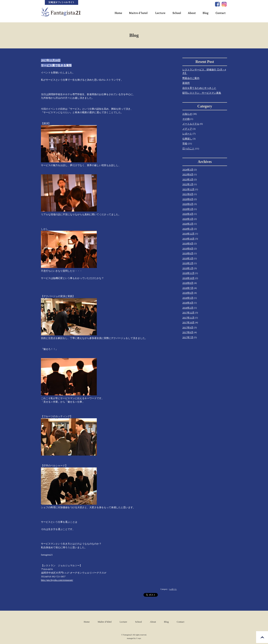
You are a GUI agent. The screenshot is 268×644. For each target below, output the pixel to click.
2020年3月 (188, 219)
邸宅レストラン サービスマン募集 (202, 93)
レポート (173, 589)
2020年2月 (188, 224)
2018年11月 (188, 273)
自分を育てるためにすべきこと (199, 88)
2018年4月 (188, 303)
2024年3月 (188, 170)
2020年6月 (188, 204)
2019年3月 (188, 258)
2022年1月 (188, 184)
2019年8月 (188, 249)
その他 (186, 119)
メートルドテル (191, 124)
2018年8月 (188, 283)
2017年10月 (188, 322)
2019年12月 (188, 234)
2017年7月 (188, 337)
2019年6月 (188, 253)
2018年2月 (188, 308)
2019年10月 (188, 239)
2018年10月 (188, 278)
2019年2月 (188, 263)
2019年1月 (188, 268)
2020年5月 (188, 209)
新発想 (186, 83)
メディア (187, 129)
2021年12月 (188, 189)
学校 (185, 143)
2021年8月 (188, 194)
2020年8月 (188, 199)
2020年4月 (188, 214)
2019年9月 (188, 244)
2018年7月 (188, 288)
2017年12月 (188, 313)
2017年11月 (188, 318)
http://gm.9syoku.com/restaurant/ (57, 580)
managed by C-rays (134, 638)
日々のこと (188, 149)
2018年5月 (188, 298)
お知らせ (187, 114)
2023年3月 (188, 179)
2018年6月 (188, 293)
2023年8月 (188, 174)
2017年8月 (188, 332)
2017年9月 (188, 327)
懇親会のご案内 (191, 78)
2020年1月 (188, 229)
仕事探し (187, 139)
